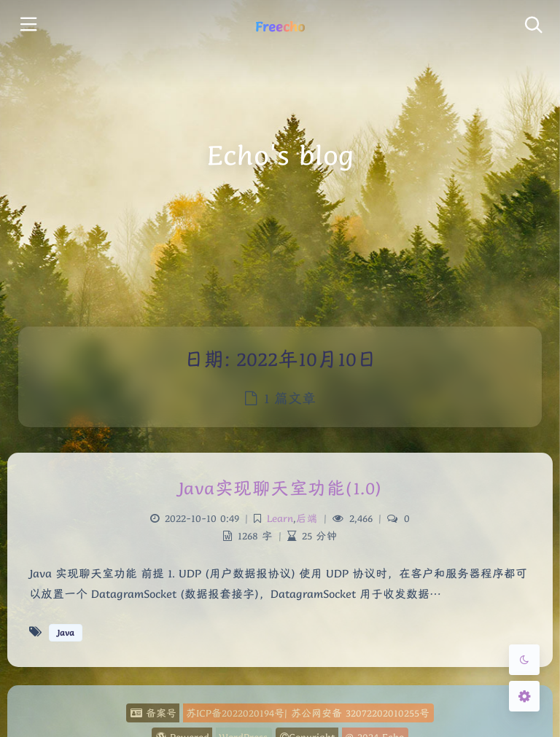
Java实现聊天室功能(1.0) (280, 488)
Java (66, 632)
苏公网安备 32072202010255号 (360, 713)
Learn (280, 518)
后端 (307, 518)
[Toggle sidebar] (27, 26)
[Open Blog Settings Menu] (524, 696)
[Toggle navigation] (533, 26)
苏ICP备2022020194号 (235, 713)
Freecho (280, 26)
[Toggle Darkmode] (524, 660)
